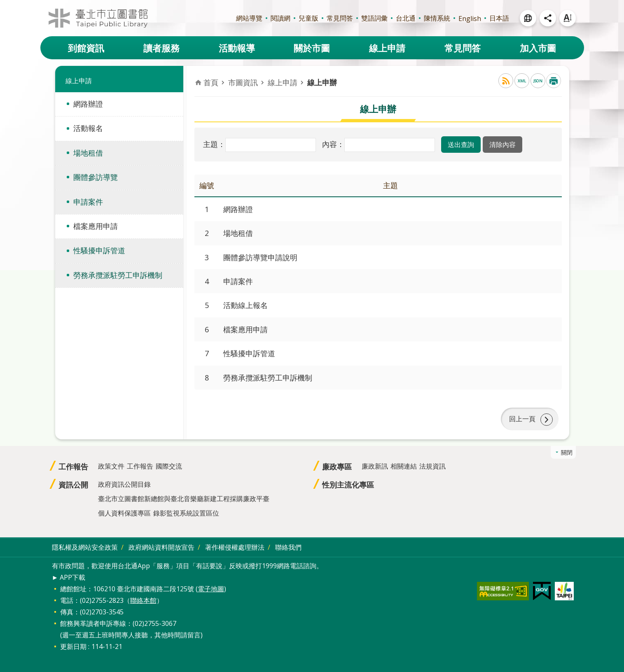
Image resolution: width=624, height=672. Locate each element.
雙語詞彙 (374, 18)
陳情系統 (437, 18)
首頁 (211, 82)
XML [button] (522, 81)
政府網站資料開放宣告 (161, 548)
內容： (333, 144)
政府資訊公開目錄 (124, 485)
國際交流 (169, 467)
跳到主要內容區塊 (4, 4)
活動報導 (237, 48)
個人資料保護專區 (124, 513)
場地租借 (88, 153)
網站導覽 (249, 18)
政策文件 (111, 467)
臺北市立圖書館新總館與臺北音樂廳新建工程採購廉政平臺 (184, 499)
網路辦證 (88, 104)
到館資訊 (86, 48)
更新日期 (73, 646)
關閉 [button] (567, 453)
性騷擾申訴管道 (99, 250)
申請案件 (88, 202)
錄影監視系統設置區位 (186, 513)
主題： (214, 144)
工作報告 (73, 467)
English (470, 19)
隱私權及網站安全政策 (85, 548)
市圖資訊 (243, 82)
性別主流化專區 (348, 485)
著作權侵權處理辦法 (235, 548)
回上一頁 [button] (522, 419)
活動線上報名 (245, 305)
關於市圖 (312, 48)
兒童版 (308, 18)
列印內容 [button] (554, 81)
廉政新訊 (375, 467)
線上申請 (387, 48)
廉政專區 (337, 467)
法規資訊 (432, 467)
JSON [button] (538, 81)
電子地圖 (211, 589)
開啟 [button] (528, 18)
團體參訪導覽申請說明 (260, 257)
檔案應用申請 (96, 226)
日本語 (499, 18)
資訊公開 (73, 485)
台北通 (406, 18)
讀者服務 (161, 48)
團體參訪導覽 (96, 177)
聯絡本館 (143, 600)
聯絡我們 (288, 548)
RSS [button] (506, 81)
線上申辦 (322, 82)
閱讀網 (280, 18)
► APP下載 (69, 577)
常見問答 (340, 18)
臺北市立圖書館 (98, 18)
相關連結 (404, 467)
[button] (461, 145)
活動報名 (88, 128)
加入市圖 (538, 48)
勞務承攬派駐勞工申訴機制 (118, 275)
